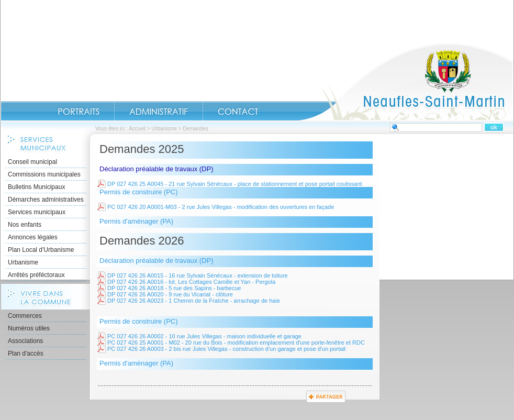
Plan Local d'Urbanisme (41, 250)
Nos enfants (25, 225)
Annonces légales (33, 237)
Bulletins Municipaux (36, 187)
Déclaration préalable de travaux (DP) (157, 169)
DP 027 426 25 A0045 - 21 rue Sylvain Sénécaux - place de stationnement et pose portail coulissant (235, 184)
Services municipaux (37, 212)
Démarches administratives (46, 200)
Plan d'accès (26, 353)
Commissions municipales (44, 174)
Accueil (406, 82)
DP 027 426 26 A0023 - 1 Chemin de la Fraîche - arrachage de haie (194, 301)
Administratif (159, 112)
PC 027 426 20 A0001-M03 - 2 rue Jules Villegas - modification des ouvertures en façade (221, 207)
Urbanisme (164, 129)
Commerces (25, 316)
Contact (238, 112)
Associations (25, 341)
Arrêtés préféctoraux (36, 275)
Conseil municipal (32, 162)
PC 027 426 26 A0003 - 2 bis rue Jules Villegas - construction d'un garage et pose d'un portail (226, 349)
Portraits (79, 112)
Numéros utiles (29, 328)
